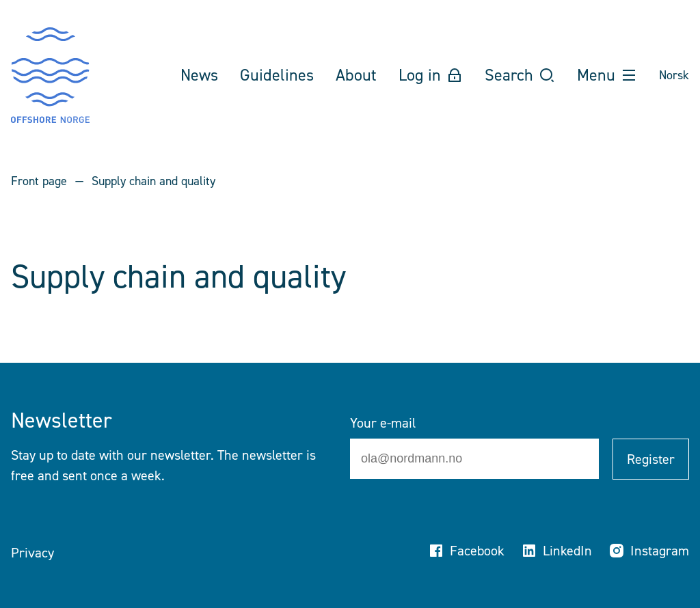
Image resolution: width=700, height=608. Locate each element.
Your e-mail (383, 423)
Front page (39, 181)
